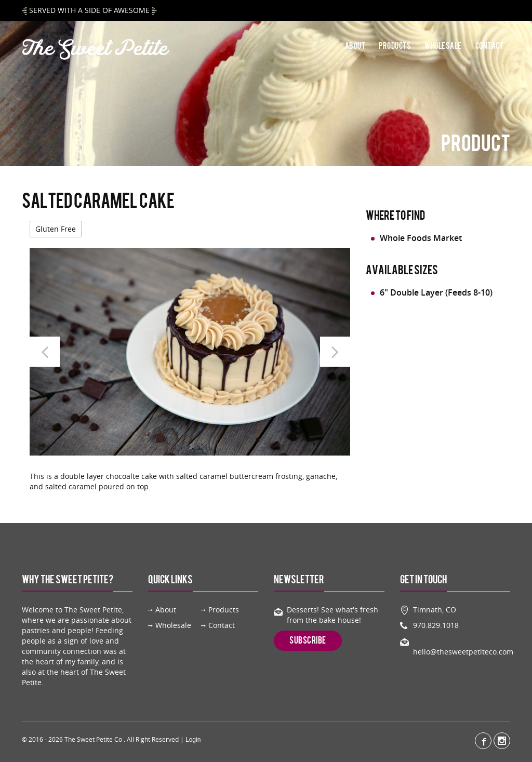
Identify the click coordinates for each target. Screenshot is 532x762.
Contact (490, 46)
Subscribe (308, 640)
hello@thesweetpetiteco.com (463, 652)
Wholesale (443, 46)
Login (193, 740)
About (355, 46)
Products (395, 46)
